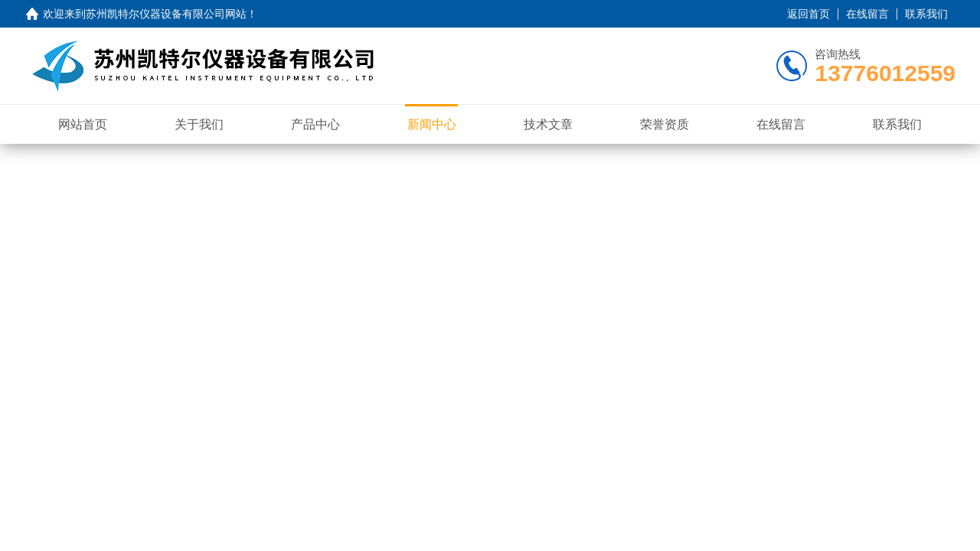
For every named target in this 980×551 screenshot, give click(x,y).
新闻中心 (432, 124)
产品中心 (315, 124)
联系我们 (926, 14)
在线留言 (867, 14)
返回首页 (808, 14)
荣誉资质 (665, 124)
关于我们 (199, 124)
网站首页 (83, 124)
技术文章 (548, 124)
